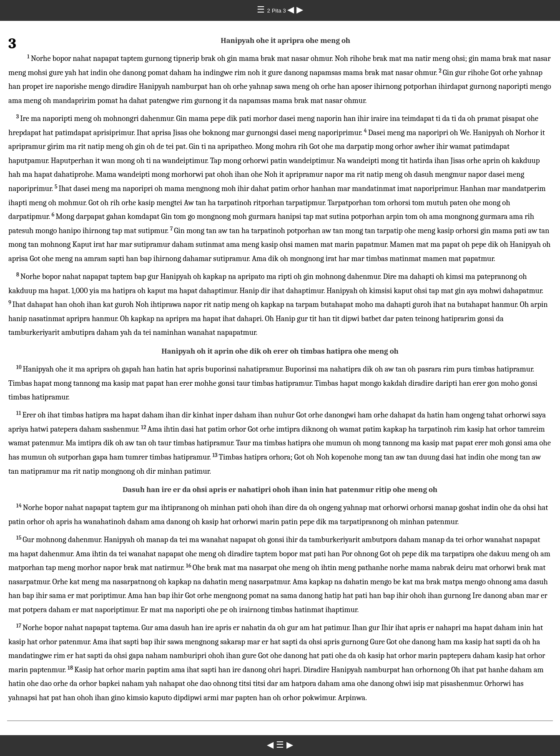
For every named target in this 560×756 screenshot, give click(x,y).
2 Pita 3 (277, 11)
